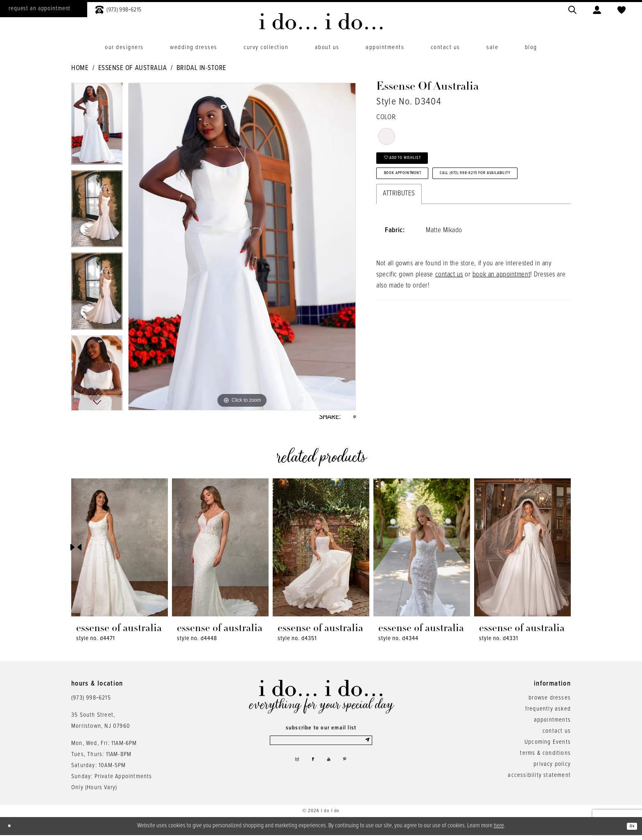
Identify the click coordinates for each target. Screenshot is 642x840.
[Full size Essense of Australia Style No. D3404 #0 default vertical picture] (242, 247)
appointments (552, 725)
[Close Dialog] (12, 831)
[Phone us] (118, 9)
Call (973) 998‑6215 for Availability (444, 211)
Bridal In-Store (201, 68)
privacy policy (552, 769)
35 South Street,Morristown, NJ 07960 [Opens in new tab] (101, 725)
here (499, 830)
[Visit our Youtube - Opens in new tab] (331, 770)
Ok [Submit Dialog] (629, 831)
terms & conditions (545, 758)
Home (80, 68)
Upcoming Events (548, 747)
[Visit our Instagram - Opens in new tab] (291, 770)
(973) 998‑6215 (91, 702)
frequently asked (548, 713)
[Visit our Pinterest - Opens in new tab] (351, 770)
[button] (597, 9)
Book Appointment (417, 187)
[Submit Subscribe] (366, 747)
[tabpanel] (97, 126)
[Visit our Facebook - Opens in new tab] (311, 770)
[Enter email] (321, 747)
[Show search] (572, 9)
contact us (449, 315)
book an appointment (501, 315)
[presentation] (120, 552)
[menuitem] (118, 9)
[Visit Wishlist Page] (622, 9)
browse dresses (550, 702)
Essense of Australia (133, 68)
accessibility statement (539, 780)
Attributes (399, 234)
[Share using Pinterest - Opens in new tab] (353, 419)
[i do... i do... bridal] (321, 21)
